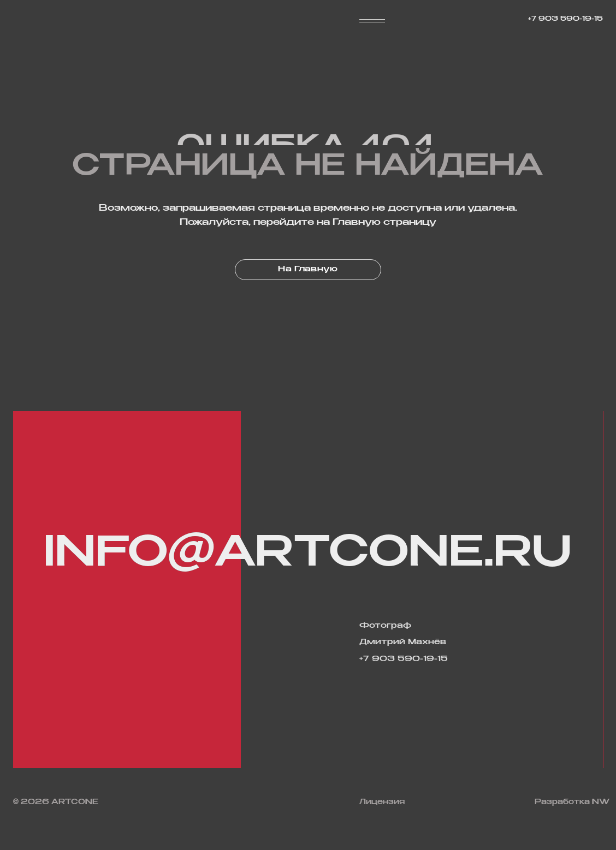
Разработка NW (572, 802)
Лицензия (382, 802)
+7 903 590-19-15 (565, 19)
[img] (217, 802)
